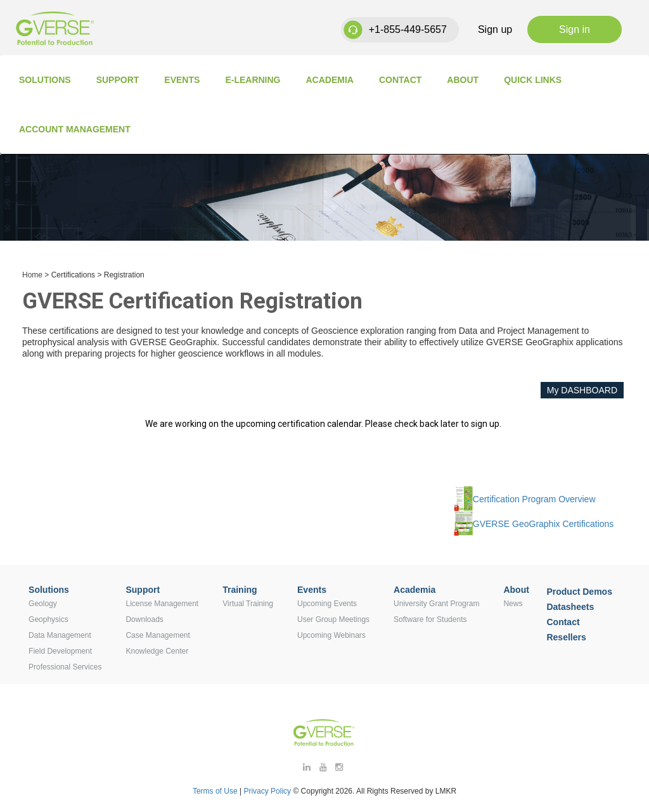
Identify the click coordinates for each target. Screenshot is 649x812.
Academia (330, 80)
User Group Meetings (333, 619)
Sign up (495, 29)
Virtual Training (248, 604)
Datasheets (570, 607)
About (463, 80)
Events (182, 80)
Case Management (157, 635)
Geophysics (48, 619)
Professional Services (65, 667)
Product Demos (579, 592)
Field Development (60, 651)
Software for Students (430, 619)
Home (32, 275)
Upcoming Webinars (331, 635)
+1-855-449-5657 (408, 29)
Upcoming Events (327, 604)
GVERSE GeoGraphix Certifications (543, 524)
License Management (162, 604)
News (513, 604)
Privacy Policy (268, 791)
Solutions (45, 80)
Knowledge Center (157, 651)
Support (118, 80)
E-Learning (253, 80)
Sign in (575, 29)
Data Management (60, 635)
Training (240, 590)
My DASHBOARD (582, 390)
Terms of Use (215, 791)
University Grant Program (436, 604)
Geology (43, 604)
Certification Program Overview (534, 499)
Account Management (75, 129)
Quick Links (533, 80)
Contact (400, 80)
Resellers (566, 637)
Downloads (144, 619)
